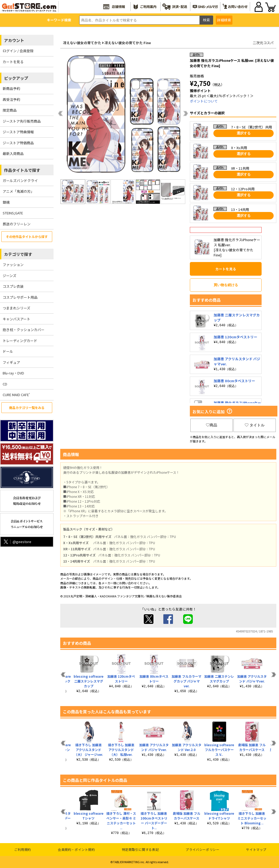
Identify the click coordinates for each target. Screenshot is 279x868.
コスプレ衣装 (13, 286)
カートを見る (13, 62)
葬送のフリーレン (17, 224)
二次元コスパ (263, 43)
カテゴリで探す (18, 254)
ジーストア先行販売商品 (22, 121)
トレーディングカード (20, 341)
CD (5, 384)
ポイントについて (204, 101)
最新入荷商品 (13, 153)
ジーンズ (10, 276)
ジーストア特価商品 (18, 143)
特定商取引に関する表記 (140, 849)
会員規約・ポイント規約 (76, 849)
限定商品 (10, 110)
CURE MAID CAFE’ (16, 395)
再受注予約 (11, 99)
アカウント (14, 40)
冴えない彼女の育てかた (82, 43)
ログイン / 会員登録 (18, 51)
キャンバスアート (16, 319)
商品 (212, 425)
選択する (244, 133)
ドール (8, 351)
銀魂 (6, 202)
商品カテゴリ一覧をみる (27, 408)
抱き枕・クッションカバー (24, 330)
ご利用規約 (23, 849)
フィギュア (11, 362)
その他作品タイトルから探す (27, 236)
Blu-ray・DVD (13, 373)
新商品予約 (11, 88)
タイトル (255, 425)
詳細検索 (224, 20)
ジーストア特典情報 (18, 132)
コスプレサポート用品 (20, 297)
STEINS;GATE (13, 213)
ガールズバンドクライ (20, 181)
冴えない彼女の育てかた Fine (128, 43)
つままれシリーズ (16, 308)
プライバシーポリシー (202, 849)
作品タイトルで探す (22, 170)
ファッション (13, 265)
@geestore (17, 542)
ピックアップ (16, 78)
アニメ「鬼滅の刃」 (18, 191)
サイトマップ (256, 849)
